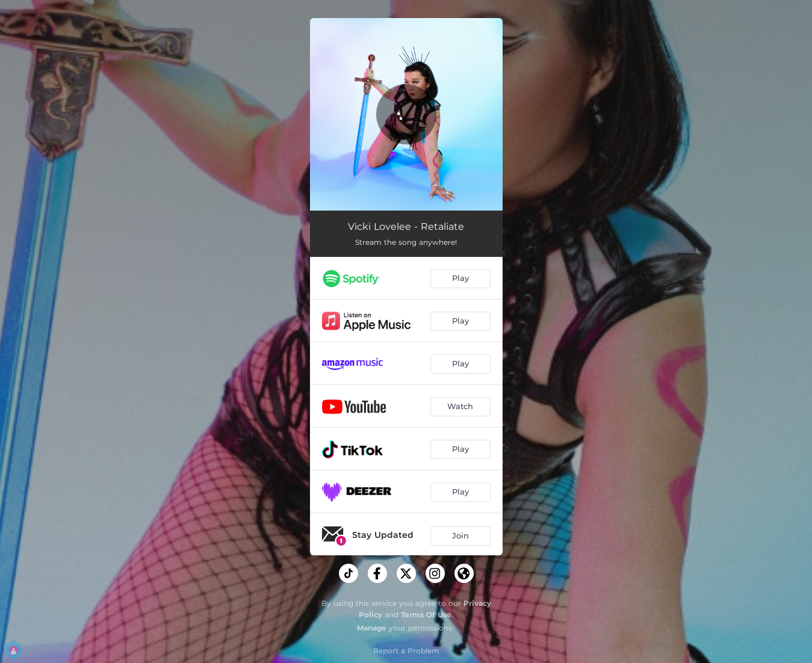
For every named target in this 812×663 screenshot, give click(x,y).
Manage (372, 628)
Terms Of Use (426, 615)
